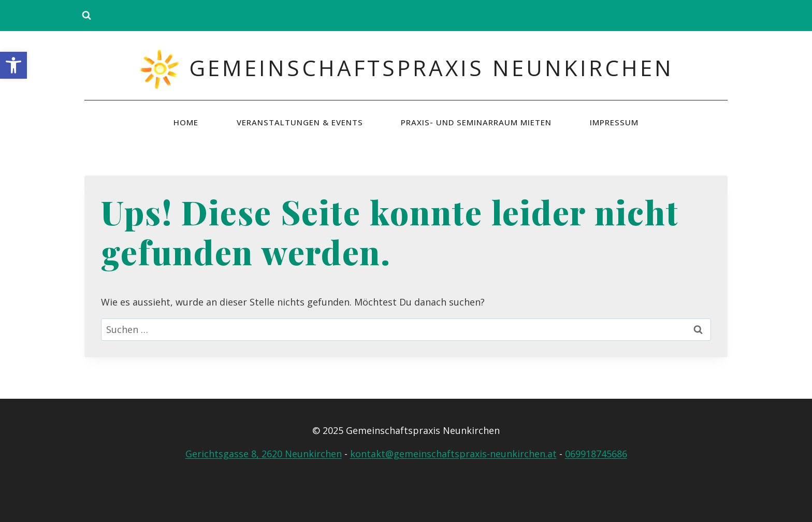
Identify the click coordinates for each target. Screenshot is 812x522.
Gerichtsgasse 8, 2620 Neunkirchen (264, 454)
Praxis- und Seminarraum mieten (476, 122)
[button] (13, 65)
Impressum (614, 122)
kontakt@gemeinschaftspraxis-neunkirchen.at (453, 454)
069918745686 (596, 454)
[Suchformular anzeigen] (86, 16)
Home (186, 122)
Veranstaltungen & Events (300, 122)
